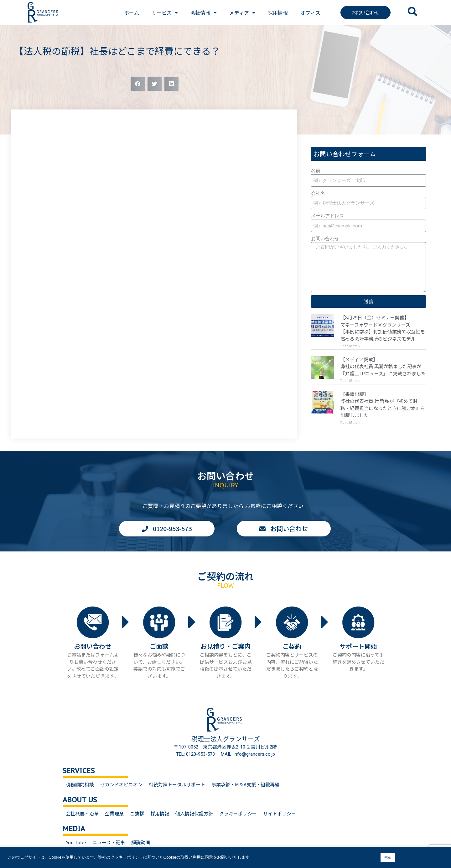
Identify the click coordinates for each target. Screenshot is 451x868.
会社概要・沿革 (82, 813)
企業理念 (114, 813)
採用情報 (278, 13)
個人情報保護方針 (194, 813)
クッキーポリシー (238, 813)
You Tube (76, 842)
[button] (138, 84)
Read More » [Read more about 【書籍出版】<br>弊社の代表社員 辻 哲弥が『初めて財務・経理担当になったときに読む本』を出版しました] (350, 423)
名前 (316, 170)
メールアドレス (327, 216)
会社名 (318, 193)
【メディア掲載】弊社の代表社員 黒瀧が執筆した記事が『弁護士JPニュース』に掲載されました (383, 366)
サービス (165, 13)
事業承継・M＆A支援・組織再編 (245, 784)
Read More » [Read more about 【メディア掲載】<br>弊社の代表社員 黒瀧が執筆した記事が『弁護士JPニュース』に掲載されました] (350, 381)
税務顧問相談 (80, 784)
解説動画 (141, 842)
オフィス (310, 13)
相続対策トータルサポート (177, 784)
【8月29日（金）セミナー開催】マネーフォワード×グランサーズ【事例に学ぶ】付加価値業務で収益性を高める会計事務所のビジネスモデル (383, 328)
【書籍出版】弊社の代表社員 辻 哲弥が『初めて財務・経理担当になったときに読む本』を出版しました (383, 405)
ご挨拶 (137, 813)
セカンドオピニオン (121, 784)
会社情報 (204, 13)
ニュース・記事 (109, 842)
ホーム (132, 13)
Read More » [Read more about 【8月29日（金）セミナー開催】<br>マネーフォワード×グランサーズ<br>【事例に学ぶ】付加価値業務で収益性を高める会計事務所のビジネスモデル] (350, 346)
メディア (242, 13)
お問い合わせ (325, 239)
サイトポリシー (280, 813)
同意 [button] (388, 857)
